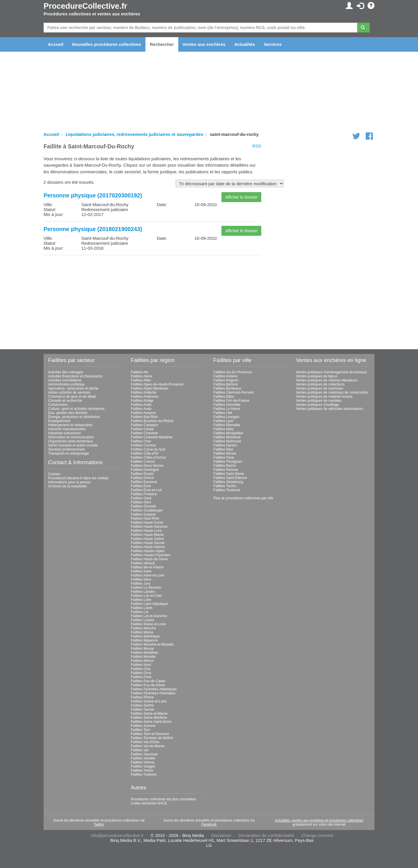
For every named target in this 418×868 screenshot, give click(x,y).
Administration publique (66, 384)
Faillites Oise (141, 669)
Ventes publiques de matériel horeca (324, 397)
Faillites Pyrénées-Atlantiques (154, 689)
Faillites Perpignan (228, 462)
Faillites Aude (141, 409)
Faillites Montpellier (228, 433)
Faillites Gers (141, 502)
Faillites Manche (144, 628)
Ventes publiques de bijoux (317, 376)
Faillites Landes (143, 592)
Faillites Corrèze (144, 445)
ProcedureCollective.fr (85, 6)
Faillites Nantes (225, 445)
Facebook (209, 824)
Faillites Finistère (144, 494)
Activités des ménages (66, 372)
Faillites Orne (141, 673)
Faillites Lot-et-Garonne (149, 616)
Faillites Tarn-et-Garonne (150, 734)
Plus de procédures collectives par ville (243, 498)
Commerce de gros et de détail (72, 397)
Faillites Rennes (226, 470)
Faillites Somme (143, 726)
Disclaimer (221, 835)
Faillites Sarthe (142, 705)
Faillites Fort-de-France (231, 401)
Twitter (99, 824)
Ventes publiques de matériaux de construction (332, 392)
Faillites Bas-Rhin (144, 417)
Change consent (317, 835)
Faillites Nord (141, 665)
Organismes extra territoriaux (71, 441)
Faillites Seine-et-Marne (149, 714)
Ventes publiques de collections (320, 384)
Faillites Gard (141, 498)
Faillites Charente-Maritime (152, 437)
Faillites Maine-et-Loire (148, 624)
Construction (58, 405)
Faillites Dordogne (145, 470)
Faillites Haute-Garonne (149, 527)
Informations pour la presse (69, 482)
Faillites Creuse (143, 462)
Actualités (245, 44)
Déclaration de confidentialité (266, 835)
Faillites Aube (141, 405)
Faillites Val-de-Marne (148, 746)
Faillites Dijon (224, 397)
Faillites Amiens (225, 376)
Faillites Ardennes (145, 397)
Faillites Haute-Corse (147, 523)
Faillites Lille (223, 413)
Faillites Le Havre (227, 409)
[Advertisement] (152, 300)
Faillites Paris (141, 677)
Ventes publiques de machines (320, 388)
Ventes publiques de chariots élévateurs (327, 380)
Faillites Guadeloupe (147, 510)
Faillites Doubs (142, 474)
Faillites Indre (141, 571)
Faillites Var (140, 750)
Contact (54, 474)
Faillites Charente (144, 433)
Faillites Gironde (144, 506)
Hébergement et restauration (70, 425)
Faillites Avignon (226, 380)
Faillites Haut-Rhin (145, 518)
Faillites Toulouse (227, 490)
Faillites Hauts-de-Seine (149, 559)
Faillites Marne (142, 632)
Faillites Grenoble (227, 405)
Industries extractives (65, 433)
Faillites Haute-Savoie (148, 543)
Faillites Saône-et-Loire (149, 701)
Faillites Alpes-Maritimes (150, 388)
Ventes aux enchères (204, 44)
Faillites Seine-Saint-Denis (151, 722)
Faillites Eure (141, 486)
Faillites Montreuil (227, 437)
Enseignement (59, 421)
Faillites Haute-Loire (146, 531)
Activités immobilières (65, 380)
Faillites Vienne (143, 762)
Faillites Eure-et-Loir (146, 490)
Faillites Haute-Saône (148, 539)
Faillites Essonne (144, 482)
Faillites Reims (225, 466)
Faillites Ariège (142, 401)
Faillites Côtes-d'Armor (148, 458)
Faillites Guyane (143, 514)
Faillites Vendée (143, 758)
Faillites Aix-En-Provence (233, 372)
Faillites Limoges (226, 417)
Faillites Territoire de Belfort (152, 738)
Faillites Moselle (143, 657)
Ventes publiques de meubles (319, 401)
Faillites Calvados (145, 425)
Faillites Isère (141, 579)
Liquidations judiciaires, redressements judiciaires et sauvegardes (134, 134)
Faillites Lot (140, 612)
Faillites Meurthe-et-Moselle (152, 644)
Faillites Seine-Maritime (149, 718)
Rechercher (162, 44)
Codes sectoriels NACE (149, 803)
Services (273, 44)
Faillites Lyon (224, 421)
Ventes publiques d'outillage (318, 405)
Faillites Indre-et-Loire (148, 575)
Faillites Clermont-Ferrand (234, 392)
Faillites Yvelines (144, 775)
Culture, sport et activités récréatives (76, 409)
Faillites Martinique (145, 636)
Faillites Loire (141, 600)
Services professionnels (67, 449)
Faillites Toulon (225, 486)
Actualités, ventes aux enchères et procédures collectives (319, 820)
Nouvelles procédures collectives (107, 44)
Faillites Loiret (142, 608)
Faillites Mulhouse (227, 441)
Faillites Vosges (143, 766)
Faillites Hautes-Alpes (148, 551)
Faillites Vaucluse (144, 754)
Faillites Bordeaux (227, 388)
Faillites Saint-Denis (229, 474)
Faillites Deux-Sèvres (147, 466)
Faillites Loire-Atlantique (149, 604)
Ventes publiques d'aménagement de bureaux (331, 372)
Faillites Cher (141, 441)
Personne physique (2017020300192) (93, 195)
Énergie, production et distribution (74, 417)
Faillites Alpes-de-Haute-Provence (157, 384)
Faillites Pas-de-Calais (148, 681)
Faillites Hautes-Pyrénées (151, 555)
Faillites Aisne (142, 376)
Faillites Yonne (142, 770)
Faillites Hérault (143, 563)
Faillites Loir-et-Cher (147, 596)
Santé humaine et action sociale (73, 445)
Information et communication (71, 437)
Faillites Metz (224, 429)
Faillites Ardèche (144, 392)
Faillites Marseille (227, 425)
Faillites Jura (141, 584)
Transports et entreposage (69, 453)
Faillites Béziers (226, 384)
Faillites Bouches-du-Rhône (152, 421)
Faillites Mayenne (144, 640)
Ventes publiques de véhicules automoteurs (330, 409)
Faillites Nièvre (142, 661)
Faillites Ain (140, 372)
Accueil (56, 44)
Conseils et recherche (65, 401)
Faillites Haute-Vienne (148, 547)
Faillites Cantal (142, 429)
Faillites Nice (223, 449)
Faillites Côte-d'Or (145, 453)
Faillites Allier (141, 380)
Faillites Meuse (143, 649)
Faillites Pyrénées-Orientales (153, 693)
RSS (257, 146)
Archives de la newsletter (67, 486)
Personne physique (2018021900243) (93, 229)
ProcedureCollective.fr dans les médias (78, 478)
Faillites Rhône (142, 697)
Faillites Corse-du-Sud (148, 449)
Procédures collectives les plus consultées (164, 799)
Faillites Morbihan (145, 653)
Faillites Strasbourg (228, 482)
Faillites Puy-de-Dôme (148, 685)
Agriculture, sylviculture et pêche (73, 388)
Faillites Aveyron (144, 413)
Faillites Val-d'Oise (145, 742)
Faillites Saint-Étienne (230, 478)
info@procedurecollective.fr (117, 835)
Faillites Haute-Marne (147, 535)
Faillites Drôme (143, 478)
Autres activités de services (69, 392)
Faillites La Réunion (146, 588)
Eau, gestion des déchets (68, 413)
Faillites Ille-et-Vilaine (147, 567)
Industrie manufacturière (67, 429)
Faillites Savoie (143, 709)
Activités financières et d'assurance (75, 376)
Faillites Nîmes (225, 453)
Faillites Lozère (143, 620)
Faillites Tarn (141, 730)
